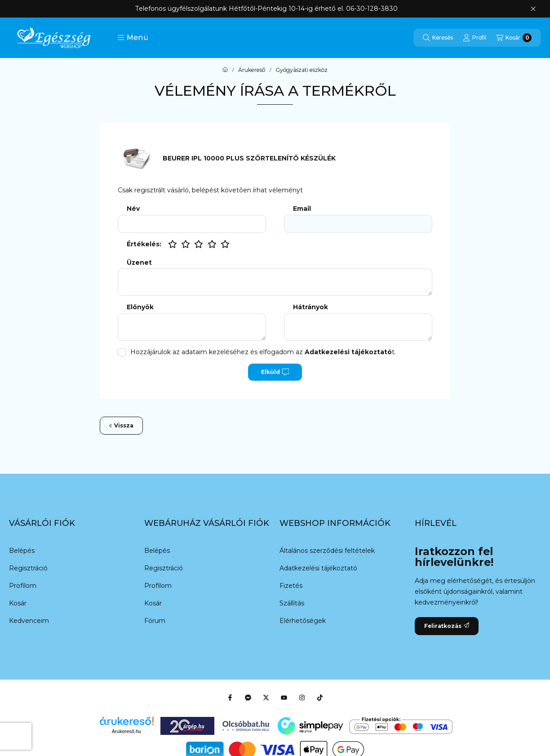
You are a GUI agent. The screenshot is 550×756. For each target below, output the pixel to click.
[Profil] (475, 38)
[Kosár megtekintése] (514, 38)
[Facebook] (230, 698)
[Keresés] (438, 38)
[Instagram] (302, 698)
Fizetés (291, 586)
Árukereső (252, 70)
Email (302, 209)
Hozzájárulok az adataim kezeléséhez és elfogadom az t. (263, 352)
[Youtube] (284, 698)
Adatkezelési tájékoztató (318, 568)
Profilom (23, 586)
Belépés (22, 551)
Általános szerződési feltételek (327, 551)
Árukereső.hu (126, 731)
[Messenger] (248, 698)
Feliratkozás (447, 626)
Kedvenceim (29, 621)
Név (133, 209)
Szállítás (292, 603)
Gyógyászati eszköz (302, 70)
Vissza (121, 425)
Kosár (18, 603)
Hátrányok (310, 307)
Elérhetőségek (303, 621)
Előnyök (140, 307)
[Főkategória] (225, 70)
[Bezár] (533, 9)
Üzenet (139, 263)
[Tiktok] (320, 698)
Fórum (155, 621)
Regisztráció (28, 568)
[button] (133, 38)
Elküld (275, 372)
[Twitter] (266, 698)
